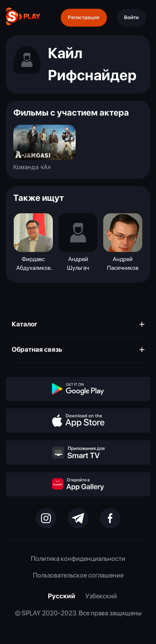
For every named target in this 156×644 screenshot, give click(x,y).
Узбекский (101, 596)
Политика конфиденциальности (78, 559)
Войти (131, 17)
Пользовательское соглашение (78, 575)
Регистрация (84, 17)
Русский (62, 596)
